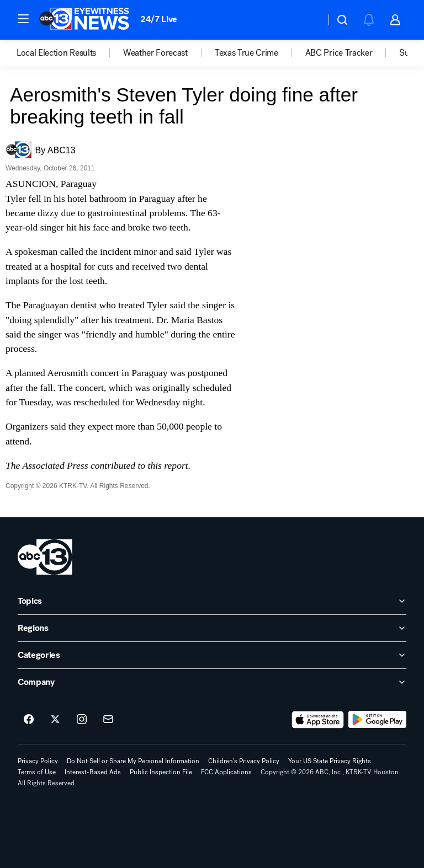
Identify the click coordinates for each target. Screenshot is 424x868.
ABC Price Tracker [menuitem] (339, 53)
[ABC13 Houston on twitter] (55, 720)
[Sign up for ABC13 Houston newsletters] (108, 720)
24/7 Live (159, 19)
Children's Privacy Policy (244, 761)
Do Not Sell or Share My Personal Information (133, 761)
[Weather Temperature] (308, 20)
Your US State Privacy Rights (330, 761)
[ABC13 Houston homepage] (84, 20)
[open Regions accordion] (212, 628)
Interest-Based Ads (93, 772)
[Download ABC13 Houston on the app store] (318, 720)
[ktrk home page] (45, 557)
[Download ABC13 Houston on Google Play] (377, 720)
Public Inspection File (161, 772)
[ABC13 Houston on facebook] (29, 720)
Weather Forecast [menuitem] (155, 53)
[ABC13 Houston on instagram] (82, 720)
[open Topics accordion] (212, 601)
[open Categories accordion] (212, 655)
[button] (23, 19)
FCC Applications (226, 772)
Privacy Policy (38, 761)
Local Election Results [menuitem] (56, 53)
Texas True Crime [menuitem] (247, 53)
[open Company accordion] (212, 682)
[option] (70, 53)
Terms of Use (37, 772)
